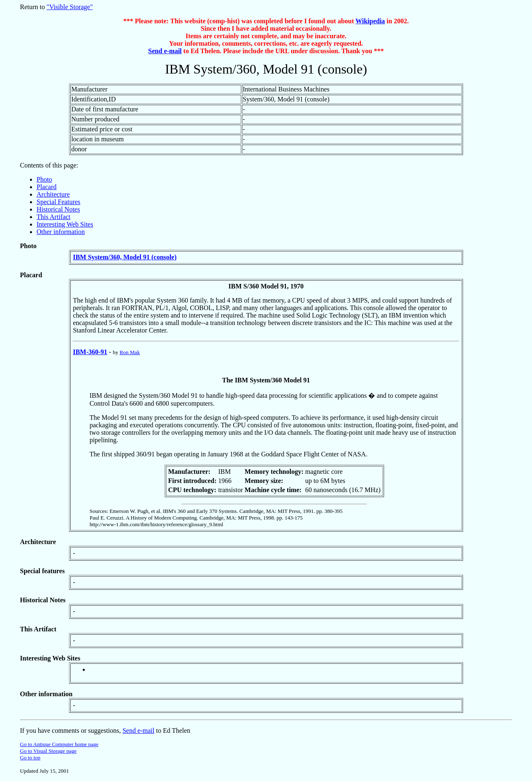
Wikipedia (370, 21)
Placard (47, 187)
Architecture (53, 194)
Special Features (58, 202)
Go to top (30, 758)
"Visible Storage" (70, 7)
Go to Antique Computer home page (59, 744)
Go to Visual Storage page (48, 751)
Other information (61, 232)
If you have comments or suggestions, (71, 730)
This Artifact (53, 217)
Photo (44, 179)
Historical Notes (58, 209)
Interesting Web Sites (65, 224)
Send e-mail (165, 51)
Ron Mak (130, 352)
